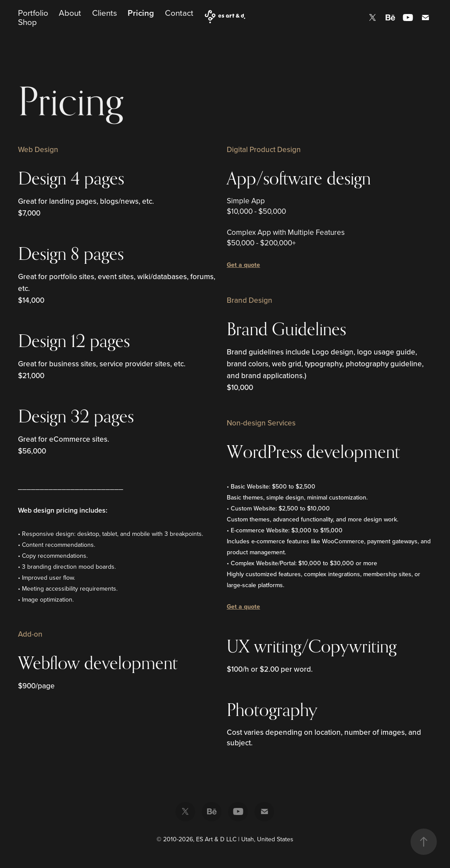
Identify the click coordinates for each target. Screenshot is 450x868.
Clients (105, 12)
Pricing (141, 13)
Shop (27, 22)
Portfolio (33, 12)
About (70, 12)
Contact (179, 12)
